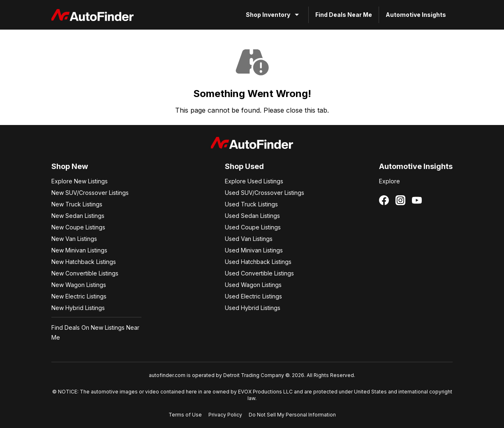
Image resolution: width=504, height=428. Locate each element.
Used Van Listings (249, 239)
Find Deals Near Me (344, 15)
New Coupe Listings (78, 227)
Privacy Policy (225, 415)
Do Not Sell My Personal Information (292, 415)
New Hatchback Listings (84, 262)
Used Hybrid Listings (253, 308)
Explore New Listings (80, 181)
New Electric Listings (79, 296)
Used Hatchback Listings (258, 262)
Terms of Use (185, 415)
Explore (390, 181)
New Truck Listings (77, 204)
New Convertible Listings (85, 273)
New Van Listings (74, 239)
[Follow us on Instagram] (400, 200)
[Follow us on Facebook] (384, 200)
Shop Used (244, 166)
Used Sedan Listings (252, 216)
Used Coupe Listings (253, 227)
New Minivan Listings (79, 250)
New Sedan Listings (78, 216)
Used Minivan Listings (254, 250)
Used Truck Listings (251, 204)
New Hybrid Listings (78, 308)
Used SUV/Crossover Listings (265, 193)
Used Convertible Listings (259, 273)
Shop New (70, 166)
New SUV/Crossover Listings (90, 193)
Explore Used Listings (254, 181)
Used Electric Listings (253, 296)
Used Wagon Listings (253, 285)
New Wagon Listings (79, 285)
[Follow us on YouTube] (417, 200)
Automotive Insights (416, 15)
